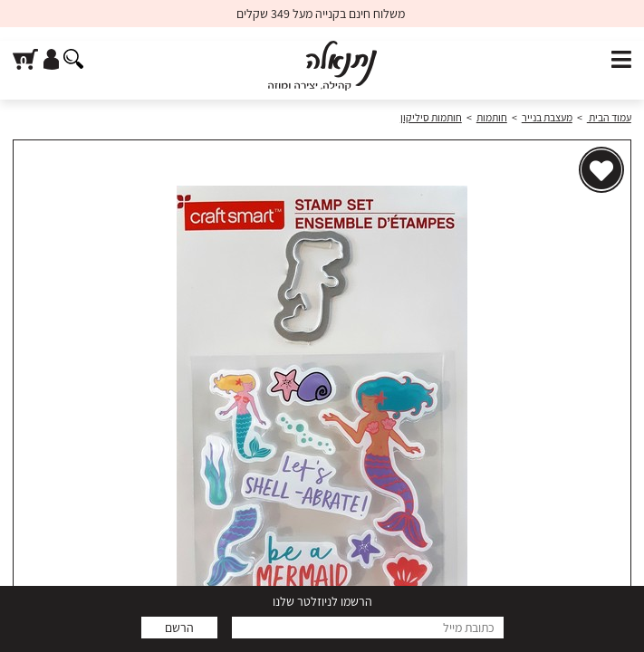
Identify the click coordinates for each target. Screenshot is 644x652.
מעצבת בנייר (547, 117)
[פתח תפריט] (621, 60)
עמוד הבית (609, 117)
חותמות (492, 117)
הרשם (179, 628)
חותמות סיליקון (431, 117)
